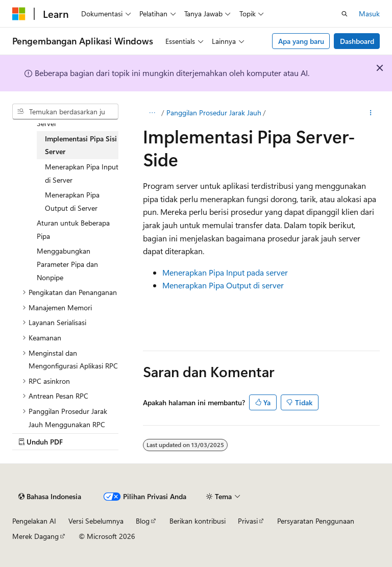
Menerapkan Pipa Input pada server (225, 272)
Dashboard (357, 41)
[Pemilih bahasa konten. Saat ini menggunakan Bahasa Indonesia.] (50, 497)
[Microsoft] (19, 14)
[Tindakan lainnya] (371, 113)
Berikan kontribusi (198, 521)
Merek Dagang (35, 536)
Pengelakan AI (34, 521)
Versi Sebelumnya (96, 521)
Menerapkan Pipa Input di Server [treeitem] (82, 173)
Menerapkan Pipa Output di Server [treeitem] (72, 201)
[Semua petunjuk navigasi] (152, 113)
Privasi (248, 521)
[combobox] (65, 112)
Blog (143, 521)
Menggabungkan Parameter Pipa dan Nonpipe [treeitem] (67, 264)
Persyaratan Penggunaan (316, 521)
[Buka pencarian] (345, 14)
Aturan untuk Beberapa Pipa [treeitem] (73, 229)
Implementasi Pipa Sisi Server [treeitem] (81, 145)
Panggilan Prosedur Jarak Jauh (214, 113)
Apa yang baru (301, 41)
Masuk (369, 14)
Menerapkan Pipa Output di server (223, 285)
